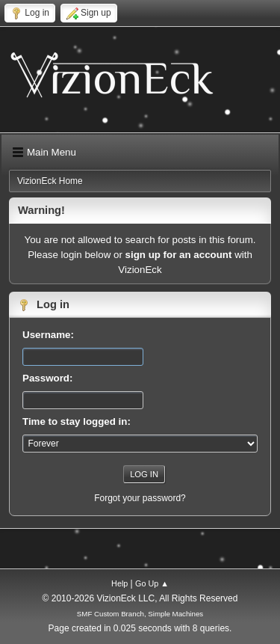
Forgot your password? (140, 498)
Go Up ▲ (152, 583)
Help (119, 583)
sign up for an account (179, 255)
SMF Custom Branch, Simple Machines (140, 614)
